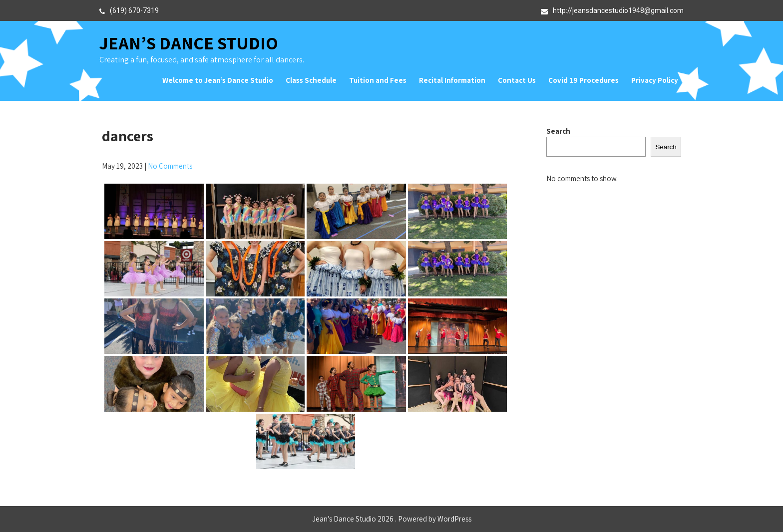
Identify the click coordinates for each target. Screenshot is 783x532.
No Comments (170, 166)
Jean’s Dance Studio (189, 43)
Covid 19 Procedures (584, 80)
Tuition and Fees (378, 80)
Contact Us (517, 80)
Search (558, 131)
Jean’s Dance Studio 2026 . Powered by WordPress (392, 519)
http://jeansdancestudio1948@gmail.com (618, 10)
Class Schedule (311, 80)
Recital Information (452, 80)
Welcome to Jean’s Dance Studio (218, 80)
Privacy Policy (655, 80)
